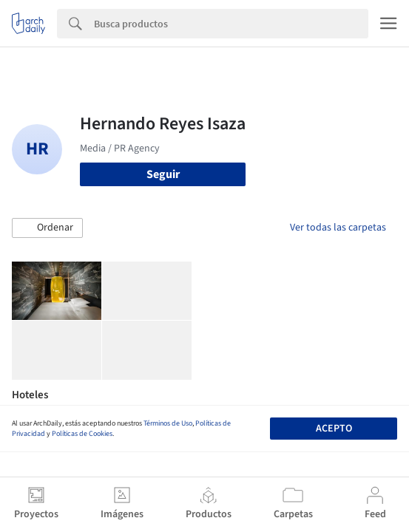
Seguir (163, 174)
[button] (47, 228)
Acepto (334, 429)
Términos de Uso (168, 423)
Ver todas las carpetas (338, 228)
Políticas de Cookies (82, 434)
